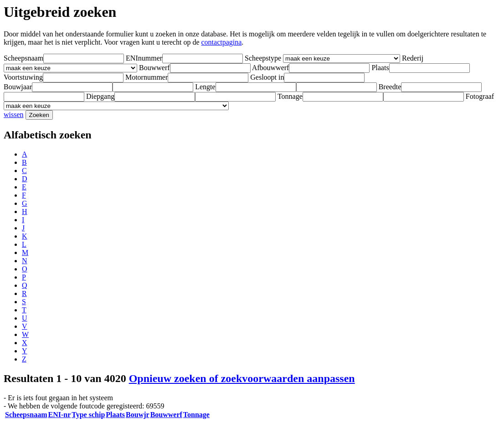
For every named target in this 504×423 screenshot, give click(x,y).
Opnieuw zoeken (242, 378)
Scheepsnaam (23, 58)
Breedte (390, 87)
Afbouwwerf (271, 68)
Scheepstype (263, 58)
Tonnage (290, 96)
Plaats (380, 68)
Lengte (205, 87)
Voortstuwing (23, 77)
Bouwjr (138, 415)
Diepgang (100, 96)
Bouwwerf (154, 68)
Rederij (413, 58)
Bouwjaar (18, 87)
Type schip (88, 415)
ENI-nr (59, 415)
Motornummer (147, 77)
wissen (14, 115)
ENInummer (144, 58)
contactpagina (222, 42)
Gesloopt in (267, 77)
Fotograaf (480, 96)
